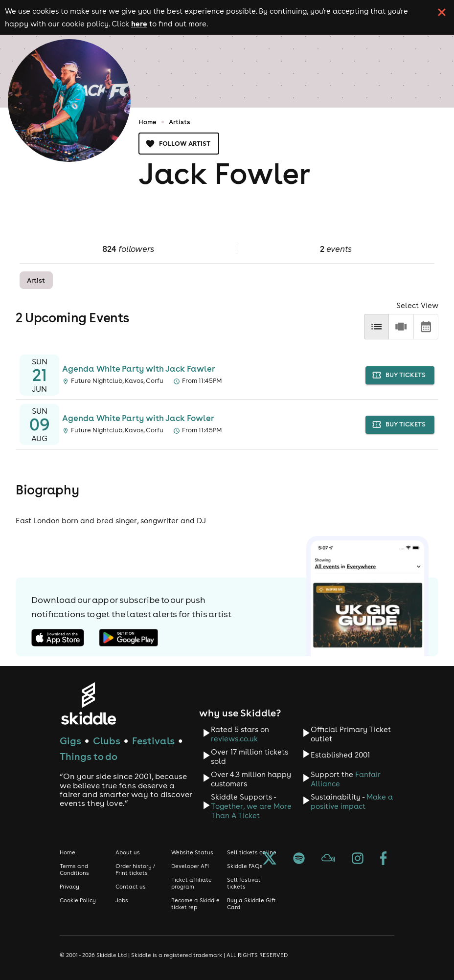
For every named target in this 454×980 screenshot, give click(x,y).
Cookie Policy (78, 900)
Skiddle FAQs (245, 866)
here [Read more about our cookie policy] (139, 23)
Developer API (190, 866)
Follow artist (179, 144)
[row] (401, 326)
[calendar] (426, 326)
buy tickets (400, 375)
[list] (376, 326)
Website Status (192, 852)
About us (128, 852)
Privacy (69, 887)
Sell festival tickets (244, 883)
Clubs (107, 741)
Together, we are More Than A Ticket (251, 811)
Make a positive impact (352, 802)
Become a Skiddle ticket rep (195, 904)
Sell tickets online (252, 852)
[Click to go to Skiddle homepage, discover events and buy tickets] (88, 703)
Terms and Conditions (74, 869)
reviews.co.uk (234, 739)
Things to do (89, 756)
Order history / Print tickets (135, 869)
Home (148, 122)
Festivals (153, 741)
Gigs (70, 741)
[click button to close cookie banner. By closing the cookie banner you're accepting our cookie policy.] (442, 12)
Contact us (131, 887)
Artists (180, 122)
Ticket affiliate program (192, 883)
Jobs (122, 900)
